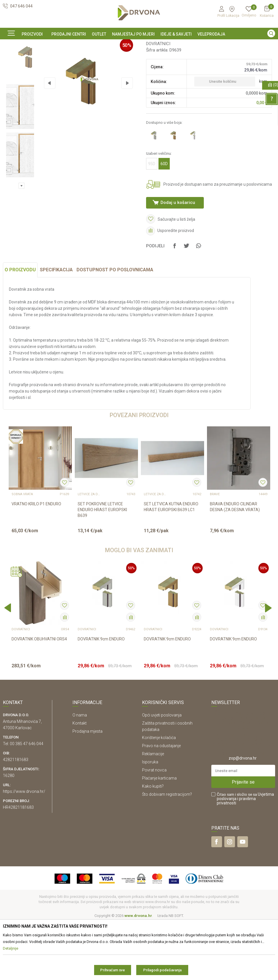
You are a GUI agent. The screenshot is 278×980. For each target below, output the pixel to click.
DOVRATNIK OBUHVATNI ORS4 (39, 697)
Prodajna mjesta (87, 789)
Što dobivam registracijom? (167, 852)
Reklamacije (153, 812)
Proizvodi (11, 57)
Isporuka (150, 820)
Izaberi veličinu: (158, 200)
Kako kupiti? (153, 844)
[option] (139, 44)
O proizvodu (20, 328)
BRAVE (215, 552)
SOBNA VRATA (22, 552)
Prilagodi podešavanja (162, 970)
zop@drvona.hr (243, 816)
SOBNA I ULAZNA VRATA (44, 57)
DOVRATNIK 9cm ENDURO (101, 697)
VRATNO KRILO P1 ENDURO (36, 562)
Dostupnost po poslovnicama (115, 328)
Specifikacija (56, 328)
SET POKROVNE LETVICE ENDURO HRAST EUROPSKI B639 (102, 568)
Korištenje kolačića (159, 795)
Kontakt (80, 781)
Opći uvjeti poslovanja (162, 773)
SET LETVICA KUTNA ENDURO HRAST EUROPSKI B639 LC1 (171, 565)
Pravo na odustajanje (161, 804)
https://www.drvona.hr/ (24, 849)
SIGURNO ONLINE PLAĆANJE (139, 45)
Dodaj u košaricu (177, 249)
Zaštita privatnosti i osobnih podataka (167, 784)
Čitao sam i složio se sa (245, 857)
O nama (80, 773)
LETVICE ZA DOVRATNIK (89, 552)
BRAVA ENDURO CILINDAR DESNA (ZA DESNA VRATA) (235, 565)
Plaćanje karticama (159, 836)
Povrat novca (154, 828)
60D (164, 211)
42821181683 (16, 817)
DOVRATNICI (79, 57)
